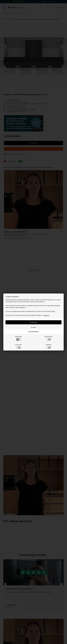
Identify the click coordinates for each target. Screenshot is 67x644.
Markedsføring (49, 338)
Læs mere (46, 315)
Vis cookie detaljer (33, 332)
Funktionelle (18, 346)
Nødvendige (18, 338)
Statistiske (49, 346)
